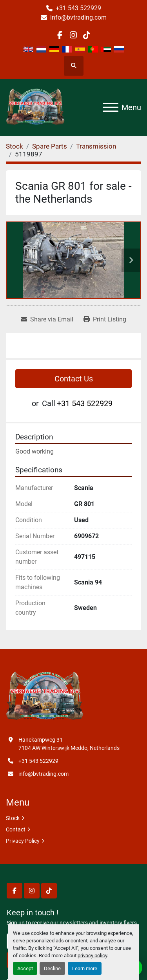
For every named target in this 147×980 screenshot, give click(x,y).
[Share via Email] (47, 319)
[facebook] (60, 35)
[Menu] (111, 107)
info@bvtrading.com (78, 17)
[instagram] (73, 35)
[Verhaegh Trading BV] (45, 696)
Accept (25, 968)
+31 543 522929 (78, 8)
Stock (13, 818)
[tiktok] (87, 35)
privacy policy (92, 955)
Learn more (85, 968)
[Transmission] (96, 146)
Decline (52, 968)
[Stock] (15, 146)
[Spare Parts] (50, 146)
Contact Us (74, 379)
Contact (16, 829)
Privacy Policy (23, 841)
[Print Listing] (105, 319)
